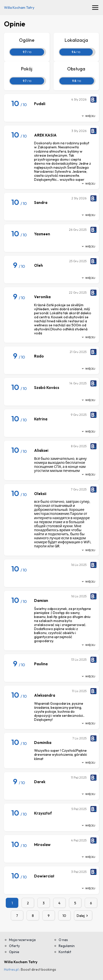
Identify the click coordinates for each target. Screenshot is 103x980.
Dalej (83, 916)
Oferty (14, 946)
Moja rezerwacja (22, 940)
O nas (63, 940)
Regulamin (67, 946)
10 (64, 916)
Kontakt (65, 952)
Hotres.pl (11, 969)
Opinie (14, 952)
